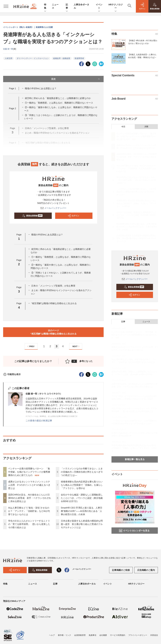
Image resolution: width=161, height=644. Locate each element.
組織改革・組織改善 (62, 58)
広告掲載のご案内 (146, 570)
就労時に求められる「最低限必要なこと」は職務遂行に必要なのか (58, 98)
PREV (30, 346)
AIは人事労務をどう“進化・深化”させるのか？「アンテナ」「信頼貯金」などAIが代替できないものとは (29, 511)
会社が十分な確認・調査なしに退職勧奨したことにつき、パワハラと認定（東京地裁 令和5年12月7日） (82, 498)
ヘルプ (52, 635)
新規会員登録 (32, 216)
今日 (123, 127)
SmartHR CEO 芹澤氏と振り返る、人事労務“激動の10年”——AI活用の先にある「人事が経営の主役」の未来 (82, 511)
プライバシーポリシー (138, 635)
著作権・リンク (64, 635)
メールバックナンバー (53, 208)
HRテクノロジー (116, 6)
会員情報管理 (80, 635)
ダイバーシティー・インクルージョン (33, 58)
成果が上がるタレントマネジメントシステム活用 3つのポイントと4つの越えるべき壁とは (29, 485)
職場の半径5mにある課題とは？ (41, 88)
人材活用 (8, 58)
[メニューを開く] (6, 6)
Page (12, 88)
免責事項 (92, 635)
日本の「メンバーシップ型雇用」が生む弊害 (54, 286)
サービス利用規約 (118, 635)
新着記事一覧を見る (135, 459)
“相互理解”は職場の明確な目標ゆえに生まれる (54, 303)
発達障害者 (79, 58)
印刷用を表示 (12, 374)
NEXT (76, 346)
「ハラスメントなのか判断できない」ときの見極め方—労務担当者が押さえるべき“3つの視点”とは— (82, 472)
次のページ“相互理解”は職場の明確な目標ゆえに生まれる (53, 332)
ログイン (73, 216)
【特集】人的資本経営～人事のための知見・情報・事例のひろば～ (142, 56)
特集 (45, 6)
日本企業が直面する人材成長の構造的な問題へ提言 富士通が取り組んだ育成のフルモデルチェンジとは (82, 524)
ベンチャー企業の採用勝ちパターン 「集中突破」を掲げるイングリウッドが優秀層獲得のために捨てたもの (29, 472)
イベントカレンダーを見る (134, 531)
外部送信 (154, 635)
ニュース (146, 322)
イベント (99, 6)
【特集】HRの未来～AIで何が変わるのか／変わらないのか (143, 42)
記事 (67, 6)
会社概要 (103, 635)
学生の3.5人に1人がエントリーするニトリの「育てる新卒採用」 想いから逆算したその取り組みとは (29, 524)
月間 (146, 127)
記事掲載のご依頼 (121, 570)
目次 (76, 79)
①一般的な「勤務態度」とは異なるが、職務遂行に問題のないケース (59, 103)
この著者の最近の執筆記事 (39, 421)
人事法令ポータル (87, 584)
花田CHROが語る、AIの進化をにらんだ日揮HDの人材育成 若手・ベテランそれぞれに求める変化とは (30, 498)
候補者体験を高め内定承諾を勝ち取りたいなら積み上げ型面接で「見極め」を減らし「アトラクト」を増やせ (82, 485)
